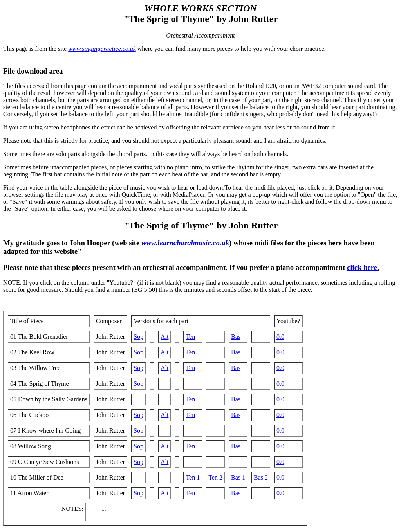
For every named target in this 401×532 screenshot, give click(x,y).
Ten (190, 337)
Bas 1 (238, 477)
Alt (164, 337)
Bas (236, 337)
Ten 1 (193, 477)
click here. (363, 267)
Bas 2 (261, 477)
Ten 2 (215, 477)
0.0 (280, 337)
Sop (138, 337)
